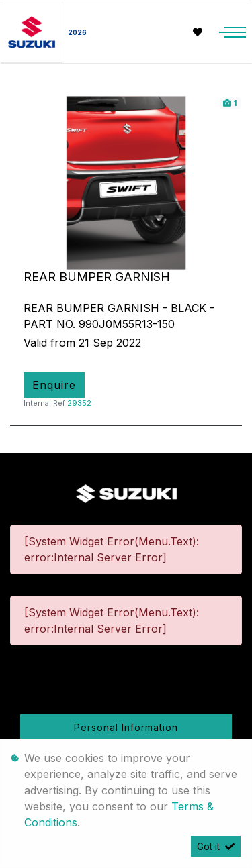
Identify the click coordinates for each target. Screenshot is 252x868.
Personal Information (126, 727)
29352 (79, 403)
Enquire (54, 385)
